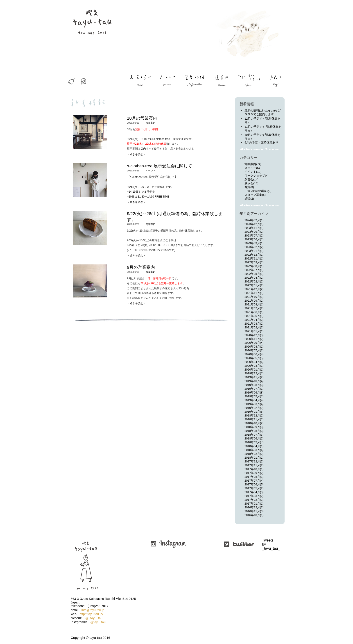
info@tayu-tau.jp (93, 610)
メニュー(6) (252, 168)
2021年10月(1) (254, 297)
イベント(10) (253, 172)
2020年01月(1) (254, 370)
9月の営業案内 (141, 267)
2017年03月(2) (254, 496)
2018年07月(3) (254, 435)
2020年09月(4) (254, 343)
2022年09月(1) (254, 262)
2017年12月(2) (254, 461)
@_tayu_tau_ (95, 618)
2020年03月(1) (254, 366)
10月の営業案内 (142, 118)
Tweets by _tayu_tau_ (263, 544)
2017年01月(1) (254, 504)
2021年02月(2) (254, 327)
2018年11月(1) (254, 419)
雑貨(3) (249, 187)
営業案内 (151, 123)
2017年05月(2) (254, 488)
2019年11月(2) (254, 377)
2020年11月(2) (254, 339)
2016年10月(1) (254, 515)
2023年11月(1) (254, 228)
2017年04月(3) (254, 492)
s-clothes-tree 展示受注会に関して (160, 166)
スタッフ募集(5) (255, 195)
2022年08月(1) (254, 266)
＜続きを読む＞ (136, 154)
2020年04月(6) (254, 362)
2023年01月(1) (254, 251)
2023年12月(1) (254, 224)
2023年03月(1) (254, 243)
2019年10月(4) (254, 381)
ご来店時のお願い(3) (258, 191)
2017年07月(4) (254, 481)
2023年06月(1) (254, 239)
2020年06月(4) (254, 354)
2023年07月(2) (254, 236)
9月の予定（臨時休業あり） (263, 142)
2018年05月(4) (254, 442)
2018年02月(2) (254, 454)
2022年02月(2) (254, 281)
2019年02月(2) (254, 408)
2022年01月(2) (254, 285)
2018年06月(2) (254, 438)
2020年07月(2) (254, 350)
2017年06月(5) (254, 484)
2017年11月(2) (254, 465)
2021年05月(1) (254, 316)
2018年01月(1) (254, 458)
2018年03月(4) (254, 450)
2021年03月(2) (254, 324)
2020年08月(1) (254, 347)
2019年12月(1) (254, 373)
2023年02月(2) (254, 247)
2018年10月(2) (254, 423)
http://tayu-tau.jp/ (91, 614)
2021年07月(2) (254, 308)
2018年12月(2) (254, 415)
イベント (151, 171)
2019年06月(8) (254, 393)
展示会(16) (251, 183)
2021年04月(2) (254, 320)
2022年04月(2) (254, 278)
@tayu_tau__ (100, 622)
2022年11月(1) (254, 258)
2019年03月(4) (254, 404)
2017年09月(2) (254, 473)
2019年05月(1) (254, 396)
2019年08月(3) (254, 385)
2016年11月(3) (254, 511)
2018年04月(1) (254, 446)
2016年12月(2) (254, 507)
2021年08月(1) (254, 304)
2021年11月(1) (254, 293)
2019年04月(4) (254, 400)
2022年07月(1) (254, 270)
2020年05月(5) (254, 358)
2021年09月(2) (254, 301)
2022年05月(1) (254, 274)
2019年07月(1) (254, 389)
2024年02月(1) (254, 220)
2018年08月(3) (254, 431)
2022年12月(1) (254, 255)
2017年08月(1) (254, 477)
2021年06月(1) (254, 312)
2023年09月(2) (254, 232)
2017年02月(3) (254, 500)
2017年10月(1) (254, 469)
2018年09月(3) (254, 427)
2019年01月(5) (254, 412)
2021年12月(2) (254, 289)
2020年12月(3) (254, 335)
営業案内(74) (253, 164)
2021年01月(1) (254, 331)
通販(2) (249, 199)
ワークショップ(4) (257, 176)
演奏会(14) (251, 179)
